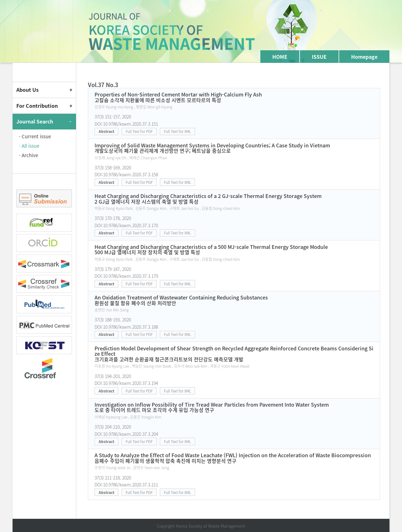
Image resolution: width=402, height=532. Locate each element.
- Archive (28, 155)
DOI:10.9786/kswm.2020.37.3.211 (126, 485)
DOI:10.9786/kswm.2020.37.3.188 (126, 327)
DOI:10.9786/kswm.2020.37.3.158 (126, 174)
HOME (280, 57)
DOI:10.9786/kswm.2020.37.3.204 (126, 434)
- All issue (29, 146)
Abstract (106, 131)
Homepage (364, 57)
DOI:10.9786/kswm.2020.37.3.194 (126, 383)
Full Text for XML (177, 131)
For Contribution (37, 106)
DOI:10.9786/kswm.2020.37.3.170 (126, 225)
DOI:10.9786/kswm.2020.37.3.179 (126, 276)
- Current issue (35, 136)
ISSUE (319, 57)
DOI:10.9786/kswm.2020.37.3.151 (126, 124)
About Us (27, 90)
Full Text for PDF (139, 131)
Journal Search (35, 121)
